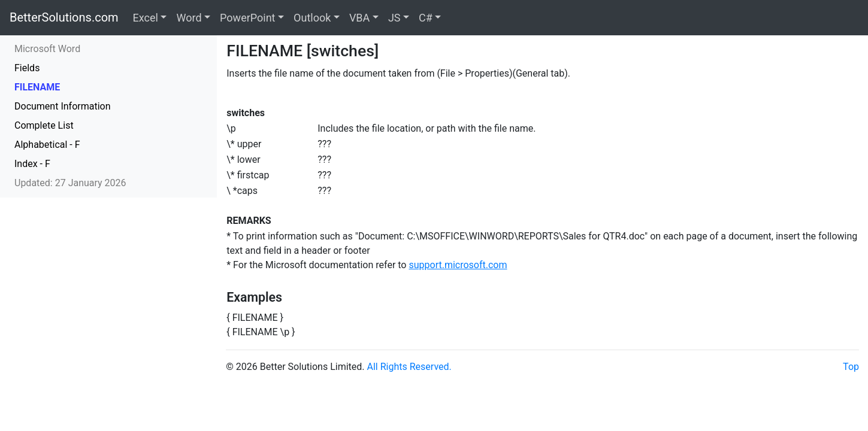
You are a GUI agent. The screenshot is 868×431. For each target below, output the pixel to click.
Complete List (44, 125)
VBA (359, 18)
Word (189, 18)
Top (851, 367)
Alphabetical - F (47, 145)
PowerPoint (247, 18)
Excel (146, 18)
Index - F (32, 164)
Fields (27, 68)
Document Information (63, 106)
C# (426, 18)
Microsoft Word (47, 49)
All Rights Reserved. (409, 367)
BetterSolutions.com (64, 17)
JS (394, 18)
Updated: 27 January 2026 (70, 183)
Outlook (312, 18)
